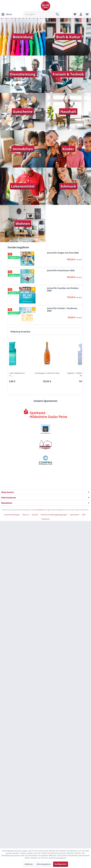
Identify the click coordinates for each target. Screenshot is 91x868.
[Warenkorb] (87, 14)
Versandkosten (39, 510)
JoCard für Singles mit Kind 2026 (63, 253)
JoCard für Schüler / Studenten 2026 (62, 310)
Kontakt (35, 515)
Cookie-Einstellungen (12, 515)
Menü (7, 14)
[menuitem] (7, 14)
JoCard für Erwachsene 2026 (61, 270)
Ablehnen (29, 864)
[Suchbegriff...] (42, 14)
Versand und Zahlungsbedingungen (54, 515)
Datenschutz (75, 515)
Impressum (45, 519)
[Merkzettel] (75, 14)
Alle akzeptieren (44, 864)
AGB (84, 515)
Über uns (26, 515)
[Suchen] (57, 14)
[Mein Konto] (81, 14)
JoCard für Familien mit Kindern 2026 (63, 289)
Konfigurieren (61, 864)
